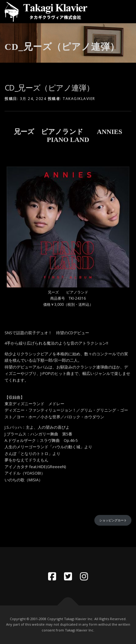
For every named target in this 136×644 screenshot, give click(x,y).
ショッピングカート (113, 520)
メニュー (126, 11)
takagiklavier (79, 99)
